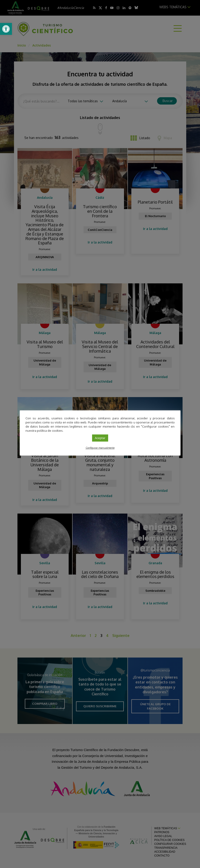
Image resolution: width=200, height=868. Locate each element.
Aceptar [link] (100, 438)
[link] (6, 29)
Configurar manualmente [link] (100, 448)
